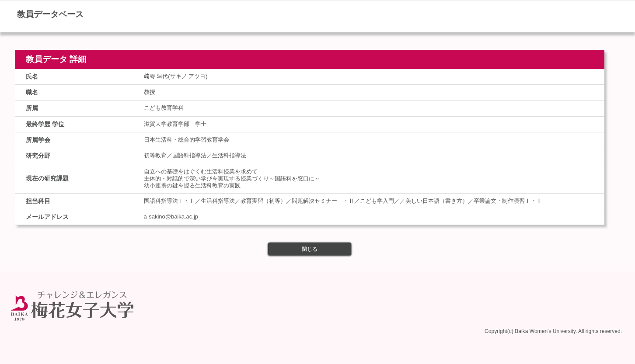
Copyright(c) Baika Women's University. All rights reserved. (553, 330)
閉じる (310, 249)
